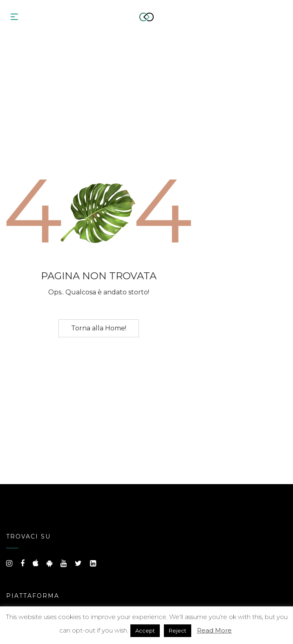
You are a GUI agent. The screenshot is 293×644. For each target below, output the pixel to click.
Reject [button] (178, 631)
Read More (214, 630)
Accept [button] (145, 631)
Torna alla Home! (99, 328)
